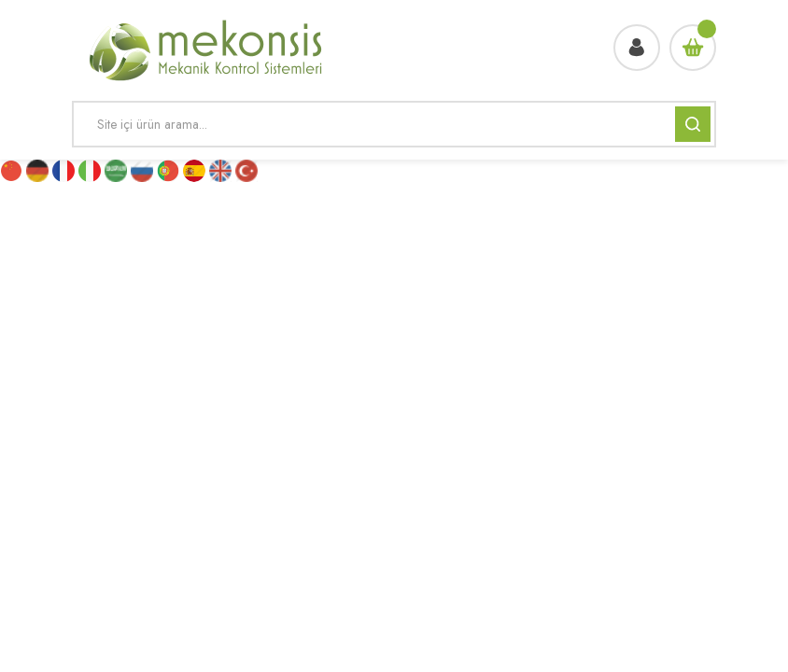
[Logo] (207, 48)
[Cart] (693, 48)
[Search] (394, 124)
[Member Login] (637, 48)
